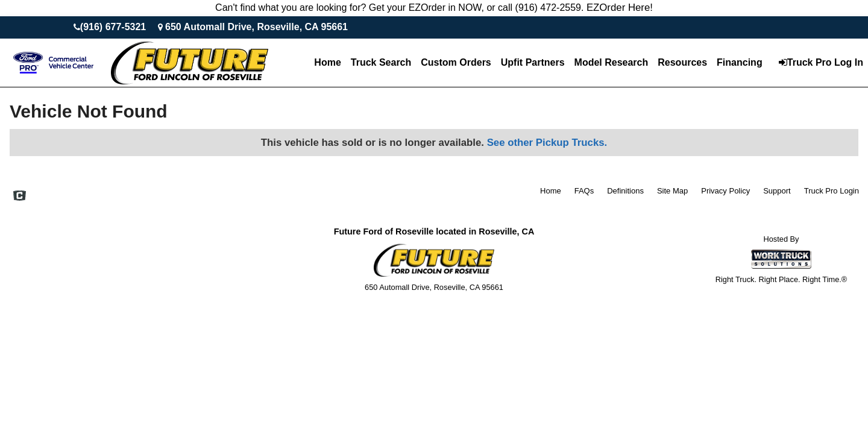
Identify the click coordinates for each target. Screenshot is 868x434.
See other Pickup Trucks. (547, 143)
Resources (682, 62)
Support (777, 191)
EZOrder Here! (620, 8)
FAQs (584, 191)
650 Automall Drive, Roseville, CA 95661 (256, 27)
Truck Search (381, 62)
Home (327, 62)
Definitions (625, 191)
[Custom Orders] (456, 63)
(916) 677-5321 (113, 27)
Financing (740, 62)
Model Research (612, 62)
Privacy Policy (725, 191)
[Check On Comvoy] (20, 197)
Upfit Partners (533, 62)
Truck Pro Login (832, 191)
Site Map (672, 191)
